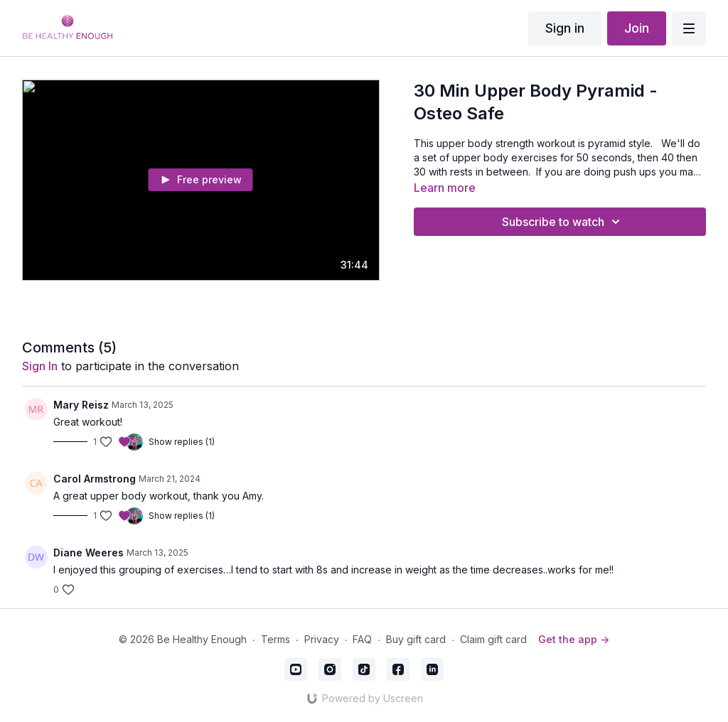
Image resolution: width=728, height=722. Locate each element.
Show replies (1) (182, 442)
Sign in (565, 28)
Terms (275, 639)
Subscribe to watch (563, 222)
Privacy (322, 639)
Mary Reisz (81, 405)
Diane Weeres (89, 553)
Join (637, 28)
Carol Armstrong (95, 479)
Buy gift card (416, 639)
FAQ (362, 639)
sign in (40, 366)
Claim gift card (493, 639)
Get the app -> (574, 639)
